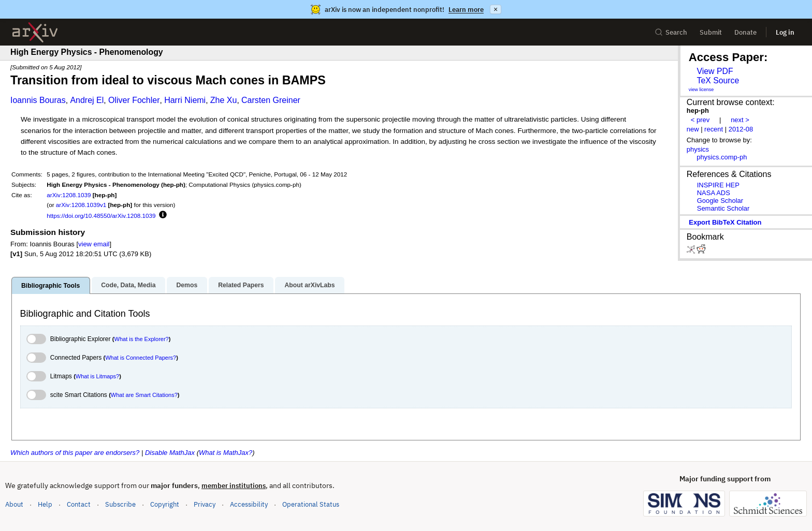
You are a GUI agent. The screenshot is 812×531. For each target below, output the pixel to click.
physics (698, 149)
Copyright (165, 504)
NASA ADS (714, 193)
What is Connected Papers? (141, 358)
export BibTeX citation (725, 222)
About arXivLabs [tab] (309, 285)
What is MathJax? (226, 453)
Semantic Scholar (723, 208)
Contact (79, 504)
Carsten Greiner (271, 100)
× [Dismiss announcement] (496, 9)
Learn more (466, 10)
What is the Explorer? (142, 339)
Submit (711, 32)
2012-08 (741, 129)
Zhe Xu (224, 100)
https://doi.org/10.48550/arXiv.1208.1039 (101, 216)
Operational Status (311, 504)
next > (740, 120)
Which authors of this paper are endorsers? (75, 453)
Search (671, 32)
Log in (785, 32)
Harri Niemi (185, 100)
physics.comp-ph (722, 157)
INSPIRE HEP (718, 185)
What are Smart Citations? (144, 395)
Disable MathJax (170, 453)
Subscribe (120, 504)
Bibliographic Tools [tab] (50, 286)
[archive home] (35, 32)
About (14, 504)
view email (94, 244)
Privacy (205, 504)
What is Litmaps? (97, 376)
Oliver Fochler (134, 100)
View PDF (715, 71)
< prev (700, 120)
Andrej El (87, 100)
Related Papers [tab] (241, 285)
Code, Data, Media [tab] (128, 285)
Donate (745, 32)
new (693, 129)
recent (714, 129)
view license (701, 90)
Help (45, 504)
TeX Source (718, 80)
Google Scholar (720, 201)
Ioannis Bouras (38, 100)
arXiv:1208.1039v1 (81, 205)
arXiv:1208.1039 (69, 195)
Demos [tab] (187, 285)
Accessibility (249, 504)
